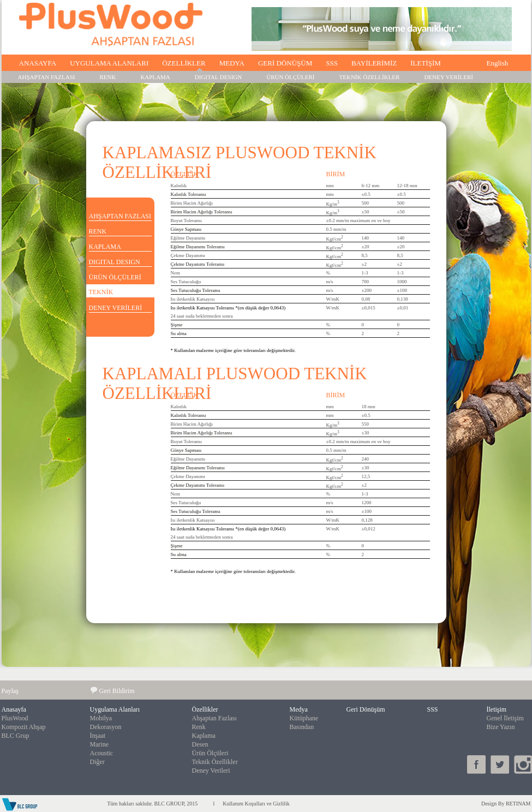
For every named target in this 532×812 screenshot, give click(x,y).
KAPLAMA (155, 77)
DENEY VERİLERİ (449, 77)
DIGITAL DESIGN (218, 77)
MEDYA (232, 63)
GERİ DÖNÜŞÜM (285, 63)
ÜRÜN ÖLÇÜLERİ (290, 77)
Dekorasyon (106, 727)
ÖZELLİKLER (184, 63)
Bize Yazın (501, 727)
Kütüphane (304, 718)
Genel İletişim (505, 718)
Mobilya (101, 718)
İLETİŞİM (426, 63)
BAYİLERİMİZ (374, 63)
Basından (302, 727)
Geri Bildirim (117, 691)
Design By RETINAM (506, 804)
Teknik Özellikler (215, 762)
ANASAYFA (38, 63)
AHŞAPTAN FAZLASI (47, 77)
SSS (332, 63)
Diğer (97, 762)
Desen (200, 744)
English (498, 63)
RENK (107, 77)
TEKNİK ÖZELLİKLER (370, 77)
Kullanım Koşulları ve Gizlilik (256, 804)
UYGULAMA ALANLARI (109, 63)
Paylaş (10, 691)
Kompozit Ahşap (24, 727)
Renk (199, 727)
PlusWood (15, 718)
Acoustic (102, 753)
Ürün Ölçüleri (210, 753)
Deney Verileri (211, 771)
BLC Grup (16, 736)
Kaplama (204, 736)
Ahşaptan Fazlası (214, 718)
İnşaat (98, 736)
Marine (100, 744)
